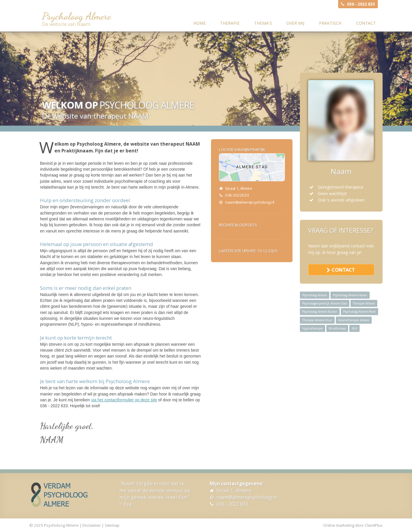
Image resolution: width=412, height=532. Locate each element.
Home (200, 23)
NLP (354, 328)
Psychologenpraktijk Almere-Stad (325, 303)
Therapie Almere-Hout (317, 320)
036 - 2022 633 (361, 4)
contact (343, 270)
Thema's (263, 23)
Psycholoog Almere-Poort (359, 312)
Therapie (230, 23)
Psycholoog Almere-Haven (350, 295)
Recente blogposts (238, 225)
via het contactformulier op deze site (124, 400)
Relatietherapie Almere (354, 320)
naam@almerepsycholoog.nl (250, 202)
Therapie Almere (364, 303)
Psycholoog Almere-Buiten (320, 312)
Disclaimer (92, 525)
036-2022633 (237, 195)
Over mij (295, 23)
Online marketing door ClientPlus (353, 525)
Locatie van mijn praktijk (242, 149)
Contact (366, 23)
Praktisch (330, 23)
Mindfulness (337, 328)
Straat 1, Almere (234, 491)
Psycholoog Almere (77, 16)
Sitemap (112, 525)
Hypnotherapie (313, 328)
